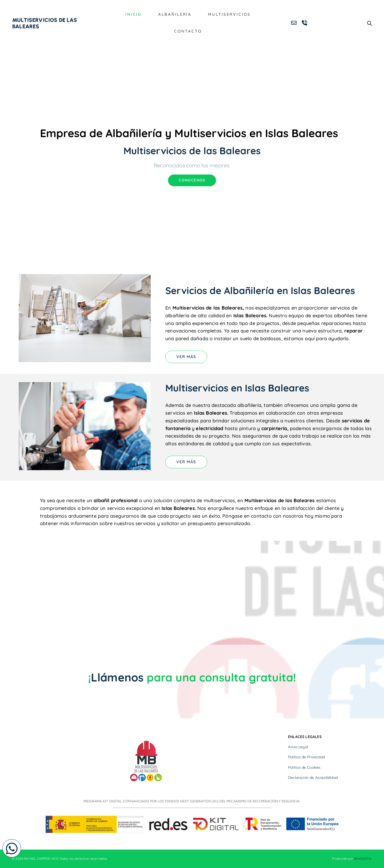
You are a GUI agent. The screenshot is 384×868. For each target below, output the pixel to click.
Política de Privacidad (306, 757)
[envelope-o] (294, 23)
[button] (12, 848)
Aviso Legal (298, 747)
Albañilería (176, 14)
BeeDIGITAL (363, 859)
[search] (370, 23)
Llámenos (117, 677)
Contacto (188, 31)
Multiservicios (228, 14)
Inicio (136, 14)
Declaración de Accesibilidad (313, 778)
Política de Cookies (304, 767)
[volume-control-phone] (305, 23)
